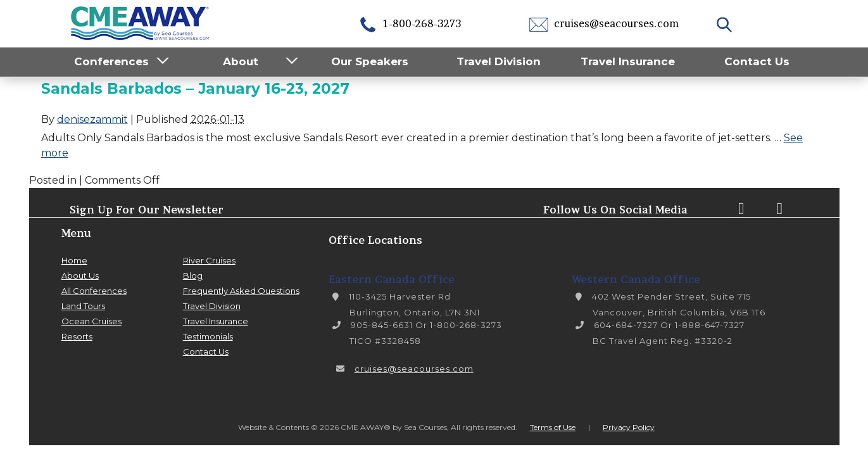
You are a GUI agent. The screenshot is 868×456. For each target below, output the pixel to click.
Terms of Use (553, 427)
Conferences (111, 61)
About (241, 61)
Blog (193, 275)
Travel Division (499, 61)
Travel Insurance (628, 61)
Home (74, 260)
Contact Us (757, 61)
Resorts (77, 336)
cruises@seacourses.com (604, 23)
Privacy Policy (629, 427)
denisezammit (92, 119)
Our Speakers (370, 61)
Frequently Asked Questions (241, 291)
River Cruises (209, 260)
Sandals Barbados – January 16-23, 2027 (195, 89)
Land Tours (83, 306)
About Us (80, 275)
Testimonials (208, 336)
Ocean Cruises (91, 321)
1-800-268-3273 (410, 23)
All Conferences (94, 291)
